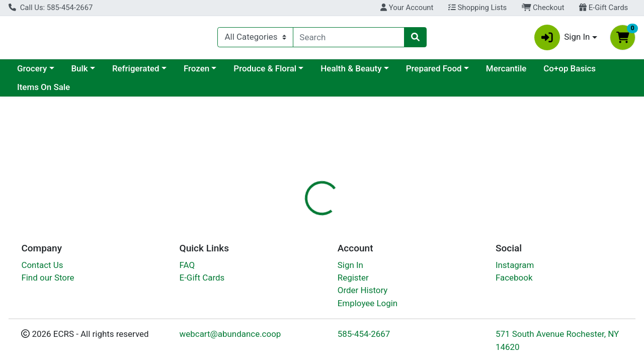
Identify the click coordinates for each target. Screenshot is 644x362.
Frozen (196, 72)
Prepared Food (434, 72)
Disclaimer (344, 237)
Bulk (79, 72)
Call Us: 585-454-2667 (51, 8)
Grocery (32, 72)
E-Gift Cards (603, 8)
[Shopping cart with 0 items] (623, 39)
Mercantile (506, 72)
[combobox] (349, 39)
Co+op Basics (570, 72)
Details (296, 237)
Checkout (543, 8)
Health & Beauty (351, 72)
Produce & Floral (265, 72)
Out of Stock (546, 179)
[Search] (349, 39)
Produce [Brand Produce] (390, 312)
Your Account (407, 8)
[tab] (296, 237)
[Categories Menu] (255, 39)
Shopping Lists (477, 8)
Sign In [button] (562, 39)
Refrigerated (136, 72)
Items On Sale (44, 92)
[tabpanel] (456, 304)
